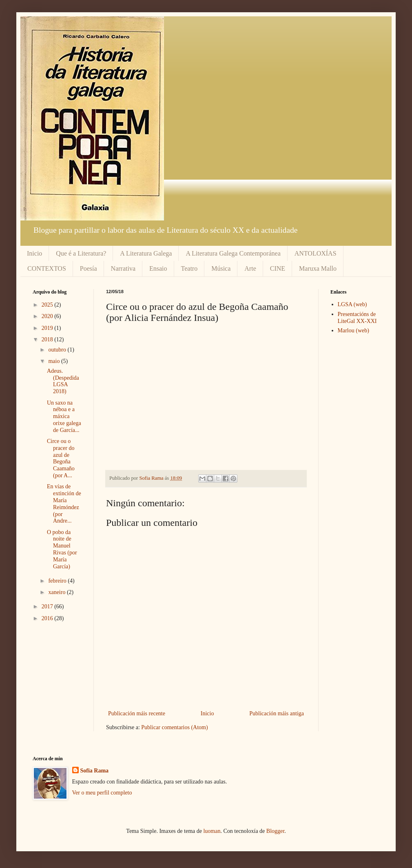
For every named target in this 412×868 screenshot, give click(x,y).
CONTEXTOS (47, 268)
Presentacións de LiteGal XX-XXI (357, 318)
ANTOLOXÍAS (316, 253)
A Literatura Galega (146, 253)
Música (221, 268)
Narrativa (123, 268)
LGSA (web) (352, 304)
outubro (58, 350)
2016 (48, 618)
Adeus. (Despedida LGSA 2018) (63, 381)
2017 (48, 606)
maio (55, 361)
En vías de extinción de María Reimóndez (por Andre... (64, 504)
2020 (48, 316)
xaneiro (57, 592)
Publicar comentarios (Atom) (174, 727)
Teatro (189, 268)
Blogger (275, 831)
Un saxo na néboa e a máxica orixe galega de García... (64, 416)
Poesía (89, 268)
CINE (278, 268)
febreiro (58, 581)
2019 (48, 328)
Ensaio (158, 268)
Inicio (34, 253)
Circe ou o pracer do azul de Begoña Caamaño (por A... (61, 458)
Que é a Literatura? (81, 253)
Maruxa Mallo (318, 268)
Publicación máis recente (137, 713)
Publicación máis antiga (277, 713)
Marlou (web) (353, 331)
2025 (48, 305)
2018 (48, 339)
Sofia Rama (95, 771)
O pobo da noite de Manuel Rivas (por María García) (62, 549)
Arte (250, 268)
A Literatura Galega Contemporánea (233, 253)
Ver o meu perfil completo (102, 793)
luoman (212, 831)
